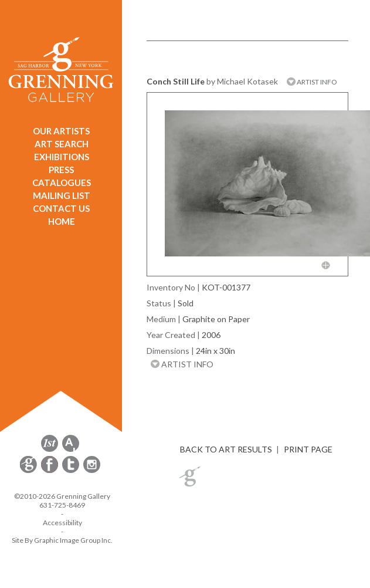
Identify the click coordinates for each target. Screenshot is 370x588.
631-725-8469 (62, 505)
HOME (62, 221)
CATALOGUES (62, 183)
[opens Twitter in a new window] (72, 471)
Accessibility (62, 523)
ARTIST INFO (312, 82)
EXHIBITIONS (62, 157)
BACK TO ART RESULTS (226, 449)
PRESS (61, 170)
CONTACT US (61, 208)
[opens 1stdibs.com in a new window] (50, 450)
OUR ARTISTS (61, 131)
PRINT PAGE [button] (308, 449)
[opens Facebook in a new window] (50, 471)
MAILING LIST (62, 195)
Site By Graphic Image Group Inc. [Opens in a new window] (62, 540)
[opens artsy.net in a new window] (71, 450)
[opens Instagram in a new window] (92, 471)
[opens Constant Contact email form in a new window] (29, 471)
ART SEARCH (62, 144)
